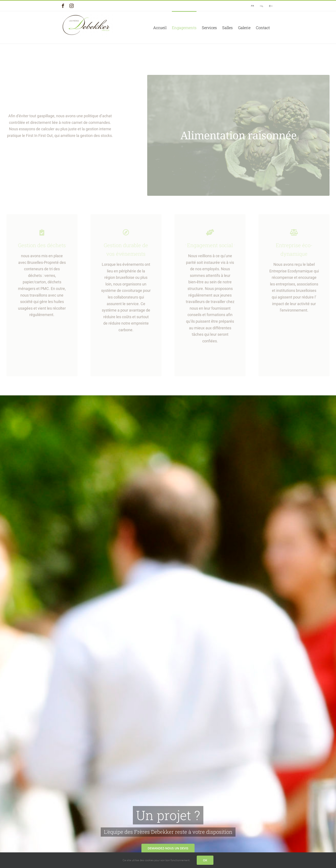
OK (205, 860)
